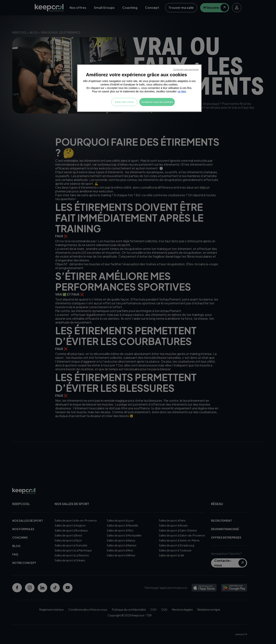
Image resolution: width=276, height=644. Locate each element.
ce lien (182, 91)
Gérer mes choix (124, 102)
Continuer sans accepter (186, 69)
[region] (139, 88)
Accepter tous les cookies (157, 102)
